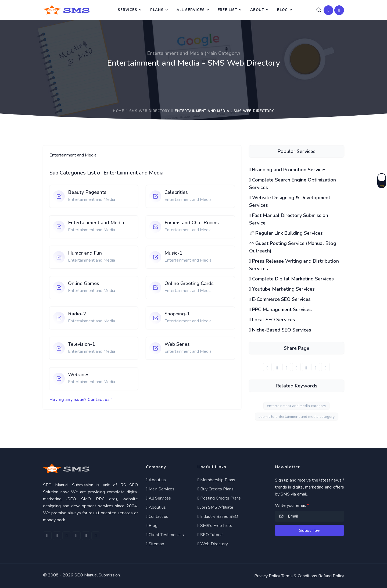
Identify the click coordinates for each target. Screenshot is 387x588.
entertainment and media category (296, 406)
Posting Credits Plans (219, 498)
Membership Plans (216, 480)
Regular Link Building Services (286, 233)
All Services (191, 10)
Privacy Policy (267, 576)
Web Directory (213, 544)
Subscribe (309, 530)
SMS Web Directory (150, 111)
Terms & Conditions (299, 576)
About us (156, 480)
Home (118, 111)
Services (128, 10)
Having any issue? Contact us (81, 400)
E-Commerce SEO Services (280, 299)
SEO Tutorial (211, 535)
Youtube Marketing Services (282, 289)
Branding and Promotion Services (288, 170)
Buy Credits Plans (216, 489)
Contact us (157, 516)
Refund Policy (331, 576)
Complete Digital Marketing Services (292, 279)
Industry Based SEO (218, 516)
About (257, 10)
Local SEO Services (272, 320)
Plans (157, 10)
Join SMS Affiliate (215, 507)
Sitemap (155, 544)
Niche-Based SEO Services (280, 330)
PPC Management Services (281, 309)
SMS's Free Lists (215, 526)
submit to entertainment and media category (297, 417)
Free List (227, 10)
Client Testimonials (165, 535)
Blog (282, 10)
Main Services (160, 489)
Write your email (292, 505)
